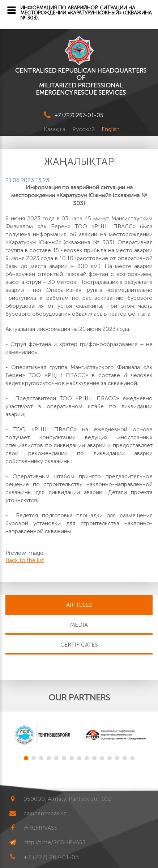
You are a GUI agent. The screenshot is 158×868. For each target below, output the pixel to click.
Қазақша (55, 129)
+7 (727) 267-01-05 (79, 115)
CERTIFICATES (79, 645)
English (111, 129)
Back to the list (25, 560)
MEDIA (79, 625)
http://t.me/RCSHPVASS (55, 842)
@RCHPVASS (40, 828)
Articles (79, 605)
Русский (84, 129)
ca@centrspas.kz (45, 813)
